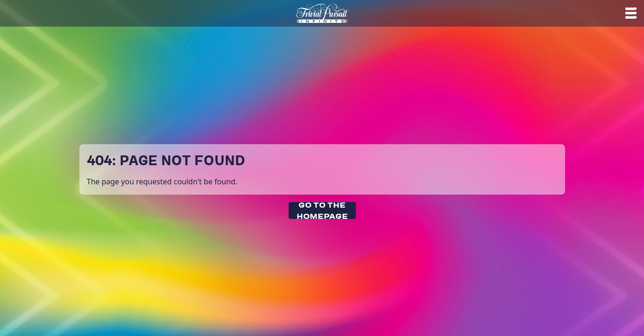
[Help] (633, 13)
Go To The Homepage (322, 210)
